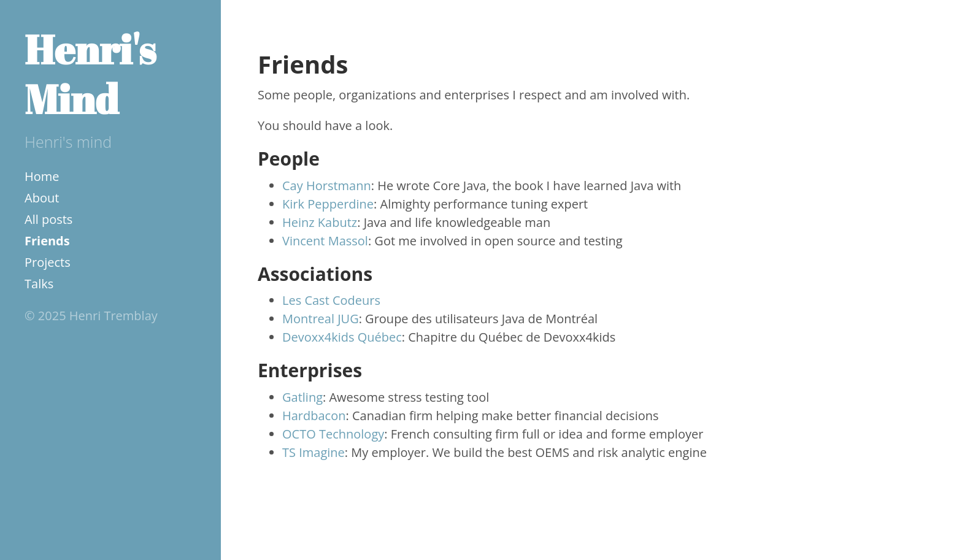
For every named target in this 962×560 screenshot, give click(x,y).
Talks (39, 284)
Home (42, 176)
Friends (47, 241)
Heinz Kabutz (320, 222)
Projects (48, 262)
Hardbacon (314, 416)
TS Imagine (314, 452)
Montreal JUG (321, 319)
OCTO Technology (333, 434)
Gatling (302, 397)
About (42, 198)
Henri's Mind (90, 74)
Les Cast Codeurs (331, 300)
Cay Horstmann (327, 186)
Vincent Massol (325, 241)
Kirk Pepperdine (328, 204)
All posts (48, 219)
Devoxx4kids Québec (342, 337)
